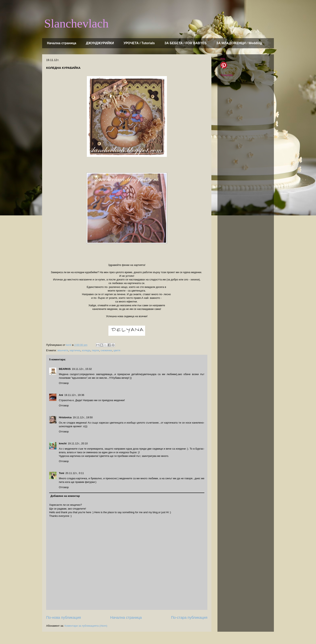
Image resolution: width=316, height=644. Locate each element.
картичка (75, 350)
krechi (63, 443)
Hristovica (65, 417)
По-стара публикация (189, 618)
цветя (117, 350)
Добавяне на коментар (65, 496)
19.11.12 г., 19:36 (74, 395)
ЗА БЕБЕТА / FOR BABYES (186, 43)
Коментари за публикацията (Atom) (86, 626)
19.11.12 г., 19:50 (83, 417)
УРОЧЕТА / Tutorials (139, 43)
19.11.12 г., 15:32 (82, 369)
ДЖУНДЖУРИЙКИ (100, 43)
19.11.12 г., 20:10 (78, 443)
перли (96, 350)
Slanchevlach (76, 23)
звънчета (63, 350)
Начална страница (62, 43)
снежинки (106, 350)
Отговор (64, 383)
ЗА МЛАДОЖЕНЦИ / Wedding (239, 43)
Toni (61, 473)
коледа (86, 350)
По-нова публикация (63, 618)
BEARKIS (65, 369)
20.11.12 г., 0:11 (75, 473)
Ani (61, 395)
